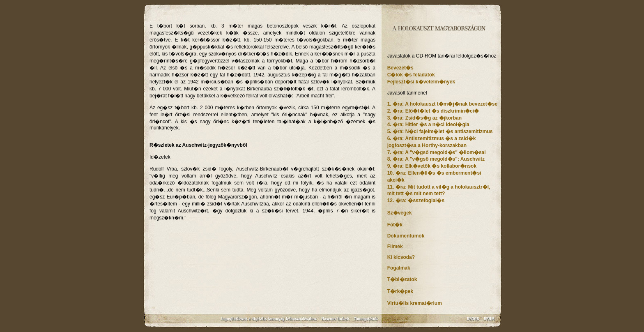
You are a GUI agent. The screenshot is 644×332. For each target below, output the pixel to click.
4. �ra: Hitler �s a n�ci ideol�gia (428, 124)
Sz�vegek (400, 213)
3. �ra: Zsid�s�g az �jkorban (424, 118)
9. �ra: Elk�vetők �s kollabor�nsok (432, 166)
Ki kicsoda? (401, 257)
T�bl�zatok (402, 279)
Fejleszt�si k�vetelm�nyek (421, 82)
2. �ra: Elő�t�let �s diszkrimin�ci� (433, 111)
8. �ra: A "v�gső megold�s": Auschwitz (436, 159)
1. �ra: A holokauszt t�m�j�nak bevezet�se (443, 104)
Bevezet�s (400, 68)
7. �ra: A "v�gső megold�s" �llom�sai (437, 152)
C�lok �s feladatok (411, 75)
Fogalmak (399, 268)
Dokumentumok (406, 236)
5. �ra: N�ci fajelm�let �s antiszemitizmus (440, 131)
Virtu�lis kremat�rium (415, 303)
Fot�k (395, 225)
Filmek (395, 247)
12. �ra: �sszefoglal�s (416, 201)
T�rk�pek (400, 291)
